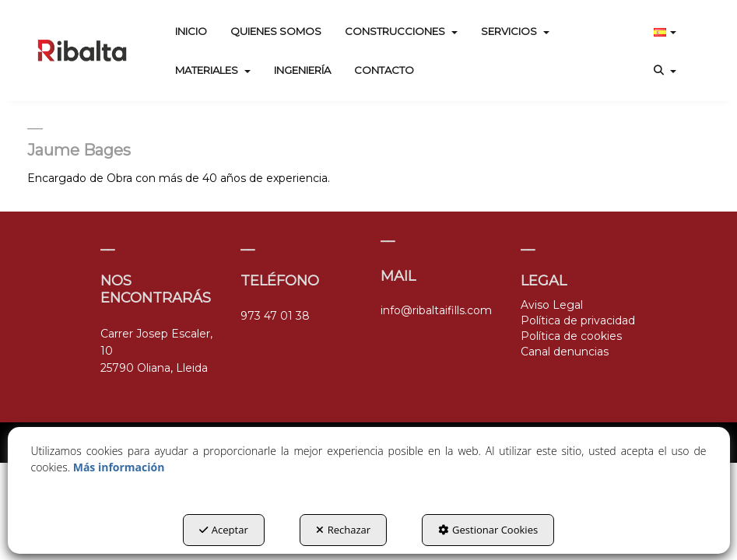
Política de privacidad (578, 320)
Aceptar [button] (224, 530)
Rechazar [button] (343, 530)
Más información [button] (119, 467)
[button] (82, 51)
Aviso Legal (552, 305)
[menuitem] (191, 31)
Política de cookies (571, 336)
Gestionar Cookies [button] (488, 530)
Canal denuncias (565, 352)
